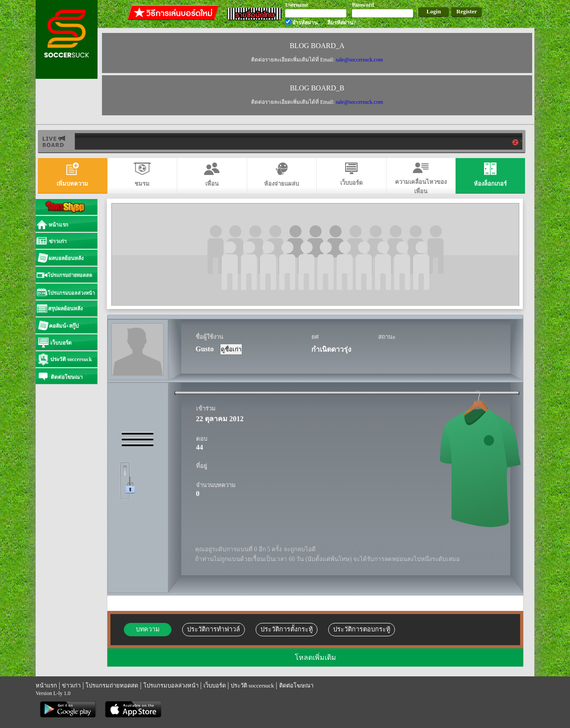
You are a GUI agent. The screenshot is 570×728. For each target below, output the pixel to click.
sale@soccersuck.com (359, 60)
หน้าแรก (46, 685)
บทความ (148, 629)
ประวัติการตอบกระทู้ (362, 629)
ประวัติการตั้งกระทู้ (287, 629)
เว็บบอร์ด (215, 685)
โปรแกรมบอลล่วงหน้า (171, 685)
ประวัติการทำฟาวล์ (214, 629)
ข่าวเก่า (71, 685)
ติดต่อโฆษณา (296, 685)
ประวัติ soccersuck (252, 685)
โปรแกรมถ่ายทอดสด (112, 685)
